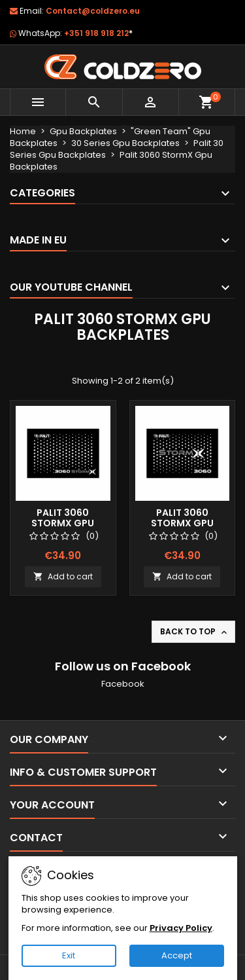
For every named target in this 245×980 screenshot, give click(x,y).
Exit (69, 955)
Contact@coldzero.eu (93, 11)
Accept (177, 955)
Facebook (123, 684)
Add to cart (63, 576)
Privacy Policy (181, 928)
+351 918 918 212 (98, 33)
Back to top (195, 632)
